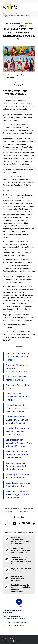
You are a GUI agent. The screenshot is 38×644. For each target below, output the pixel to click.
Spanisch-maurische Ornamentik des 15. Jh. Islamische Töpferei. (17, 466)
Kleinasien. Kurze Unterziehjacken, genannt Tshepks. (18, 397)
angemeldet (15, 623)
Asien (14, 23)
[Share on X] (14, 524)
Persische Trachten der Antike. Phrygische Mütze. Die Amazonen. (18, 495)
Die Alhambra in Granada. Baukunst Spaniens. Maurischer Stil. (18, 431)
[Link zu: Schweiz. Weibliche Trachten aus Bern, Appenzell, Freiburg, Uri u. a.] (19, 560)
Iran (30, 23)
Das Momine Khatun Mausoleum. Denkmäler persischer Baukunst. (17, 420)
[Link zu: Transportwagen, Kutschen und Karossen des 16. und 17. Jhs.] (19, 551)
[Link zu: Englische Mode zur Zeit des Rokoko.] (19, 570)
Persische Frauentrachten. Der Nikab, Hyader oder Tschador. (18, 357)
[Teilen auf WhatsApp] (19, 524)
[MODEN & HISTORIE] (16, 7)
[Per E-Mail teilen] (5, 524)
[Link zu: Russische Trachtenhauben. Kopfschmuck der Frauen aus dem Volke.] (19, 541)
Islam (33, 512)
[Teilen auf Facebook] (10, 524)
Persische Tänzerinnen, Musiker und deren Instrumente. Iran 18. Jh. (17, 368)
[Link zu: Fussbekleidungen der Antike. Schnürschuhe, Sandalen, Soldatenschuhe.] (19, 588)
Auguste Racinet (25, 509)
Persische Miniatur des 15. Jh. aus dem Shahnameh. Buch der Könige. (18, 454)
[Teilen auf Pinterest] (24, 524)
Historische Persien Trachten (16, 512)
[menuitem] (4, 641)
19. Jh (8, 23)
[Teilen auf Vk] (28, 524)
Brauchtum (22, 23)
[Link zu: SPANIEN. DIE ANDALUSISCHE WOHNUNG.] (19, 578)
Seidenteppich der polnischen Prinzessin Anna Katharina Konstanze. (19, 443)
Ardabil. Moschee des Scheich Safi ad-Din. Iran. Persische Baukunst (18, 408)
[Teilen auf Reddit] (33, 524)
